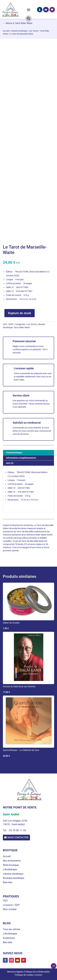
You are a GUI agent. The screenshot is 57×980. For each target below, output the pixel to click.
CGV (5, 901)
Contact (38, 975)
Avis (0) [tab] (10, 463)
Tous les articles (12, 929)
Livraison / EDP (11, 905)
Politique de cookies (24, 975)
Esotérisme (9, 938)
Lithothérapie (10, 869)
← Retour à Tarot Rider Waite (18, 23)
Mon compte (10, 909)
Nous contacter (18, 837)
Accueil (6, 31)
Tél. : (6, 830)
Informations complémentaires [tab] (21, 458)
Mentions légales (15, 972)
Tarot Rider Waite (22, 327)
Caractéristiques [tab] (14, 453)
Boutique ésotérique (14, 878)
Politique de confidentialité (37, 972)
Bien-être (8, 882)
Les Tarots (34, 31)
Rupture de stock (20, 313)
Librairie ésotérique (19, 31)
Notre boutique (11, 865)
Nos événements (12, 861)
